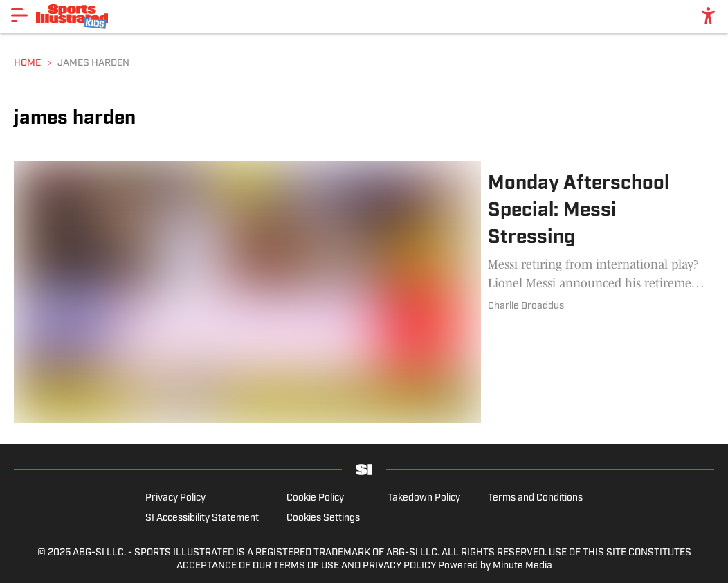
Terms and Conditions (535, 498)
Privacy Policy (175, 498)
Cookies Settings (323, 518)
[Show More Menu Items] (19, 15)
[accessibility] (708, 17)
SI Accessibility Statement (202, 518)
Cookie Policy (315, 498)
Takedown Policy (424, 498)
